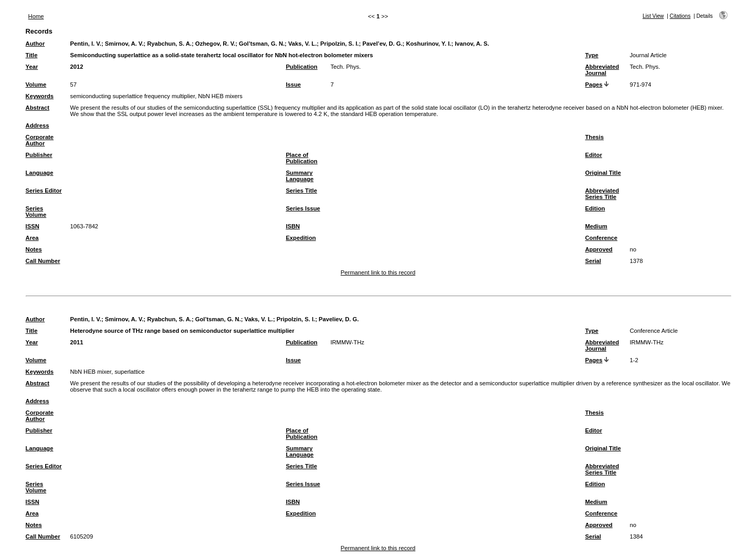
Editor (593, 155)
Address (38, 125)
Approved (598, 249)
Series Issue (303, 208)
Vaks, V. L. (302, 44)
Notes (34, 249)
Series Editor (44, 191)
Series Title (301, 191)
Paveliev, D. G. (339, 319)
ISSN (33, 226)
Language (40, 173)
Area (32, 238)
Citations (680, 16)
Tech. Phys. (345, 67)
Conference (601, 238)
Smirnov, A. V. (124, 44)
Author (35, 44)
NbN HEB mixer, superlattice (108, 372)
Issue (293, 85)
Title (32, 55)
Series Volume (36, 212)
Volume (36, 85)
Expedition (301, 238)
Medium (596, 226)
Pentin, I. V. (86, 44)
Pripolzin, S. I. (339, 44)
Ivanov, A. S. (472, 44)
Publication (301, 67)
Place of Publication (301, 158)
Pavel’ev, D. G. (382, 44)
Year (32, 67)
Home (36, 16)
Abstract (38, 108)
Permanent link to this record (378, 272)
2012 (77, 67)
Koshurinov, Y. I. (428, 44)
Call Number (43, 261)
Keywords (40, 96)
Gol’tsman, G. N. (262, 44)
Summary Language (300, 176)
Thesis (594, 137)
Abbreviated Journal (602, 70)
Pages (594, 85)
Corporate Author (40, 140)
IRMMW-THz (347, 342)
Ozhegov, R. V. (215, 44)
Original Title (603, 173)
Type (591, 55)
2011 (77, 342)
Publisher (39, 155)
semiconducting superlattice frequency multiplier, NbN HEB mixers (156, 96)
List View (653, 16)
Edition (595, 208)
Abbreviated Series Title (602, 194)
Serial (593, 261)
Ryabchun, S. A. (169, 44)
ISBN (293, 226)
